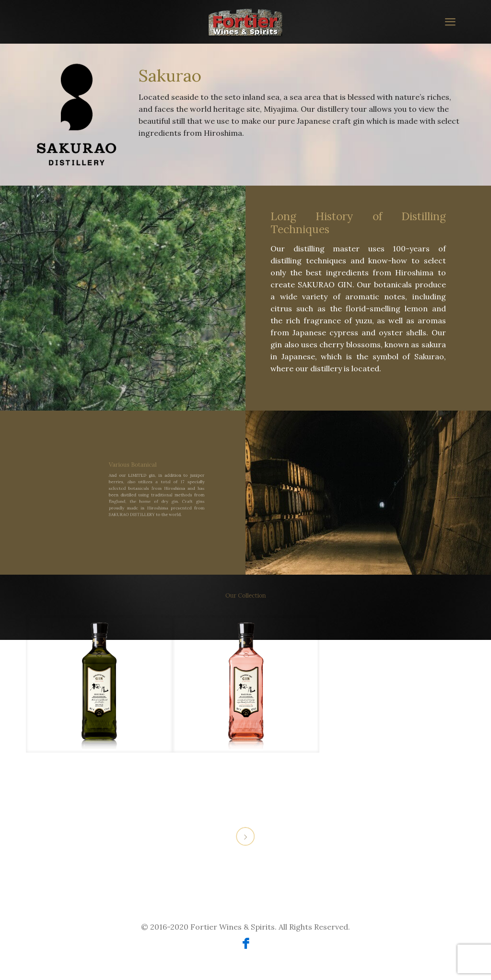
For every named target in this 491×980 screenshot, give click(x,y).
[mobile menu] (450, 22)
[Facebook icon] (246, 945)
